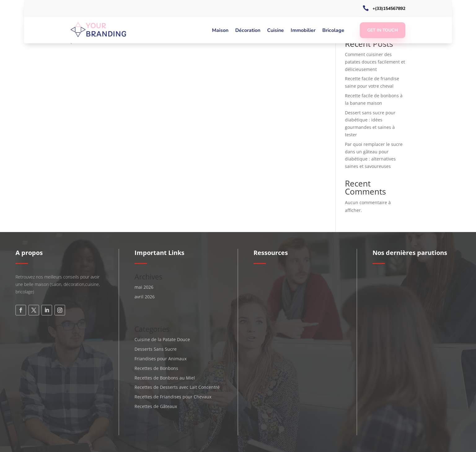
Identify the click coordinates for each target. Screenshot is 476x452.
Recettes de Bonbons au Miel (165, 378)
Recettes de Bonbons (156, 368)
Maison (220, 31)
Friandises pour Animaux (161, 359)
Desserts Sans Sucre (156, 349)
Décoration (248, 31)
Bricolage (333, 31)
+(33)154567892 (389, 9)
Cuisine (275, 31)
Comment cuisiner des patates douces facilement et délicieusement (375, 62)
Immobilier (303, 31)
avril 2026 (145, 297)
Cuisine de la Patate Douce (162, 339)
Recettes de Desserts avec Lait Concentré (177, 387)
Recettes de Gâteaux (156, 406)
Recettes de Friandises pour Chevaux (173, 397)
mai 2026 (144, 287)
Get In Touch (383, 30)
